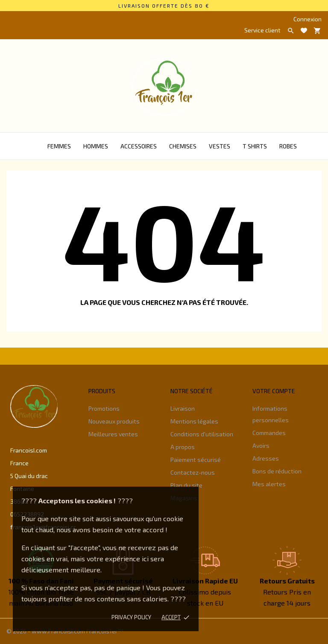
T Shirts (255, 146)
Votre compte (274, 391)
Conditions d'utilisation (202, 434)
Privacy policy (131, 617)
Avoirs (261, 445)
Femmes (59, 146)
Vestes (220, 146)
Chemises (183, 146)
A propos (183, 447)
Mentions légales (194, 421)
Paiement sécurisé (196, 460)
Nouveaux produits (114, 421)
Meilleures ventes (113, 434)
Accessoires (139, 146)
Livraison (183, 408)
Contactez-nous (193, 472)
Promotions (104, 408)
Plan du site (186, 485)
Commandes (269, 433)
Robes (288, 146)
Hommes (96, 146)
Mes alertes (269, 484)
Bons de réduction (277, 471)
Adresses (266, 458)
